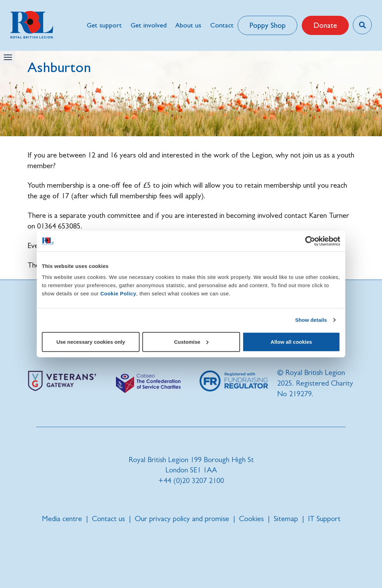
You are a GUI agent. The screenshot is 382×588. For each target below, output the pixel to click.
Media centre (62, 519)
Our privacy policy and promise (182, 519)
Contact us (108, 519)
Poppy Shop (267, 25)
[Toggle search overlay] (362, 25)
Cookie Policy (118, 293)
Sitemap (286, 519)
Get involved (149, 25)
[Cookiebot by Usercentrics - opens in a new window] (310, 241)
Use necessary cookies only (91, 342)
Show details (311, 320)
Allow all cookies (291, 342)
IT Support (324, 519)
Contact (222, 25)
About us (188, 25)
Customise (191, 342)
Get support (104, 25)
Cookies (251, 519)
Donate (325, 25)
